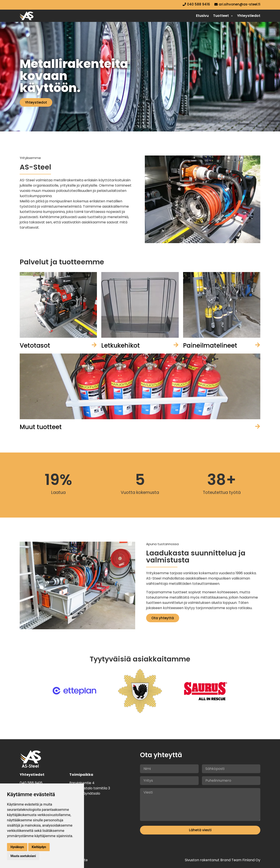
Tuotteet (223, 16)
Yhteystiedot (249, 16)
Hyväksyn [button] (17, 847)
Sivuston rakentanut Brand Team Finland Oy (223, 860)
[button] (223, 16)
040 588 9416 (31, 783)
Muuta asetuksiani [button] (23, 856)
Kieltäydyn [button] (39, 847)
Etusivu (202, 16)
